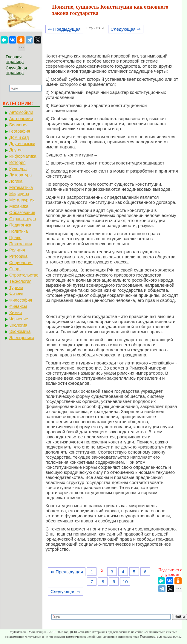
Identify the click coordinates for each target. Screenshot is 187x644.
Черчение (19, 319)
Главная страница (15, 59)
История (17, 162)
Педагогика (20, 225)
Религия (17, 250)
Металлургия (22, 200)
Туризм (16, 288)
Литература (20, 175)
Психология (21, 244)
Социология (21, 263)
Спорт (15, 269)
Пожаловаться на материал (161, 637)
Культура (18, 169)
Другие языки (22, 144)
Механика (19, 206)
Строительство (24, 275)
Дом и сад (19, 137)
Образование (22, 212)
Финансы (18, 306)
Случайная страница (16, 70)
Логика (16, 181)
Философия (21, 300)
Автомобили (21, 112)
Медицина (19, 194)
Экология (18, 325)
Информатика (23, 156)
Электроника (22, 338)
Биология (18, 125)
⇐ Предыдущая (64, 29)
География (20, 131)
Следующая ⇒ (126, 29)
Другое (16, 150)
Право (15, 238)
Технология (20, 281)
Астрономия (21, 119)
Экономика (20, 331)
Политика (19, 231)
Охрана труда (23, 219)
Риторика (18, 256)
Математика (21, 187)
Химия (16, 313)
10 (125, 582)
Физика (16, 294)
